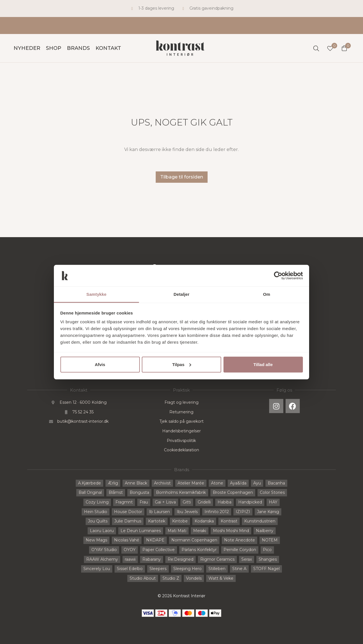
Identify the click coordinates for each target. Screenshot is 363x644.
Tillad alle (263, 364)
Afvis (100, 364)
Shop (54, 48)
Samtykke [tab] (97, 294)
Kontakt (108, 48)
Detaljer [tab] (181, 294)
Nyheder (27, 48)
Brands (78, 48)
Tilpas (182, 364)
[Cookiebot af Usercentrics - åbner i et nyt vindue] (278, 276)
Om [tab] (266, 294)
